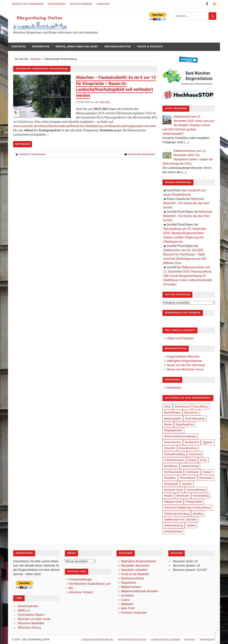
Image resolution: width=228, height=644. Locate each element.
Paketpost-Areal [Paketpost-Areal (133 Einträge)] (173, 502)
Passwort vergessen (134, 613)
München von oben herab (34, 619)
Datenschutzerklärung (97, 640)
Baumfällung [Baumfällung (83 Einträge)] (201, 407)
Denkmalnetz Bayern (31, 615)
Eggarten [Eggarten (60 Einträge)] (208, 442)
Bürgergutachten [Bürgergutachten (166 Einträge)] (173, 430)
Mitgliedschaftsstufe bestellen (140, 591)
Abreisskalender (28, 606)
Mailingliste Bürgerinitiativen (184, 361)
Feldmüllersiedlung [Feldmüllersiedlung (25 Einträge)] (175, 454)
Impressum (207, 640)
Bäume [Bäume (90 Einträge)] (168, 424)
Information (41, 47)
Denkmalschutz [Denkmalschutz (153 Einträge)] (173, 442)
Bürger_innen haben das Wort (77, 47)
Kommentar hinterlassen (142, 154)
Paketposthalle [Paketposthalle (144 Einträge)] (194, 502)
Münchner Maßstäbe (31, 623)
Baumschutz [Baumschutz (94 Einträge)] (191, 412)
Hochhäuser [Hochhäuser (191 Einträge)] (192, 472)
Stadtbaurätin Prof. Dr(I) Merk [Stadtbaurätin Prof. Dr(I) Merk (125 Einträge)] (180, 520)
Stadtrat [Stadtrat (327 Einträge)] (191, 525)
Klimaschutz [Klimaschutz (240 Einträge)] (206, 478)
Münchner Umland (81, 592)
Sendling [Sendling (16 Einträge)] (198, 514)
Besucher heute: (184, 561)
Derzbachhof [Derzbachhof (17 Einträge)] (192, 442)
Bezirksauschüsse (132, 578)
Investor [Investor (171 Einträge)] (207, 472)
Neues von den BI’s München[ (186, 365)
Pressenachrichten (118, 47)
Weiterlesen (23, 144)
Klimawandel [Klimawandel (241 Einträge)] (171, 484)
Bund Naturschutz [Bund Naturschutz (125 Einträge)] (195, 419)
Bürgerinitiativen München (183, 357)
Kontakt (190, 640)
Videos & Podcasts (150, 47)
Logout (125, 600)
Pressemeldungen (81, 579)
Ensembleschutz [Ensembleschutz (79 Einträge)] (188, 448)
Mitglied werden (81, 4)
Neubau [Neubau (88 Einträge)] (168, 496)
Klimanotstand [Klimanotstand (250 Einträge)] (187, 478)
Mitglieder (127, 604)
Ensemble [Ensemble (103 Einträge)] (170, 448)
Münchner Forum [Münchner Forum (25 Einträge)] (174, 490)
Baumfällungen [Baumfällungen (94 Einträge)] (172, 412)
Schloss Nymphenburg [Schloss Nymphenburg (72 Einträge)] (177, 514)
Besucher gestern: (185, 566)
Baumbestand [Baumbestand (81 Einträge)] (182, 407)
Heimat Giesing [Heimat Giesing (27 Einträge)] (190, 466)
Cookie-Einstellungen (165, 640)
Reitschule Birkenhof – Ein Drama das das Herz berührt (186, 203)
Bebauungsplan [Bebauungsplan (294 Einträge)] (173, 419)
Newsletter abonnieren (28, 4)
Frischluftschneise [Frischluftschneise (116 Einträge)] (174, 460)
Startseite (18, 47)
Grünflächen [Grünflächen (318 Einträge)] (171, 466)
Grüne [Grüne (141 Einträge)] (203, 460)
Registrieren (57, 4)
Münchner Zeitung (29, 628)
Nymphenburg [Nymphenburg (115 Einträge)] (201, 496)
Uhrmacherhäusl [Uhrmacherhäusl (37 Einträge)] (173, 531)
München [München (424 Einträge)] (187, 484)
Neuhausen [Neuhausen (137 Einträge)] (183, 496)
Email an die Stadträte (135, 574)
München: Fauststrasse (32, 154)
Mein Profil (128, 608)
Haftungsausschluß (132, 640)
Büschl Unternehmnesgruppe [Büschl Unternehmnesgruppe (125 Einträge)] (180, 436)
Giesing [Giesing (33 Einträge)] (192, 460)
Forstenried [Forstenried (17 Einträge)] (195, 454)
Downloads (174, 388)
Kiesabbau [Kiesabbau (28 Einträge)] (170, 478)
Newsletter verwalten (134, 570)
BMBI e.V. (24, 610)
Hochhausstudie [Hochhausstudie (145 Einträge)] (173, 472)
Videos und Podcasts (180, 338)
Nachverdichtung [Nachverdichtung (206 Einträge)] (196, 490)
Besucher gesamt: (185, 570)
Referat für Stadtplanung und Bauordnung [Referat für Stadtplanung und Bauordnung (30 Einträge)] (187, 508)
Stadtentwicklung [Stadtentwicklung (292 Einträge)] (173, 525)
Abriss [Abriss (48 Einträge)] (168, 407)
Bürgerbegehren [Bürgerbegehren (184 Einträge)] (185, 424)
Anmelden (103, 4)
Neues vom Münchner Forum (185, 369)
